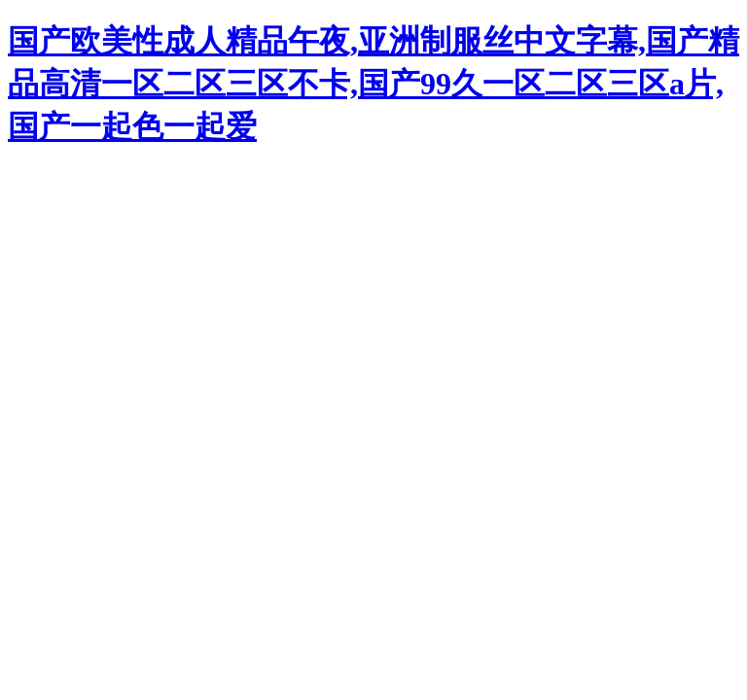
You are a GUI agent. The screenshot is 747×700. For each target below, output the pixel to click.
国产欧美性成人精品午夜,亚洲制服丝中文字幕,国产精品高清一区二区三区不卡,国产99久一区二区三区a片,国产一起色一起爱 (373, 84)
